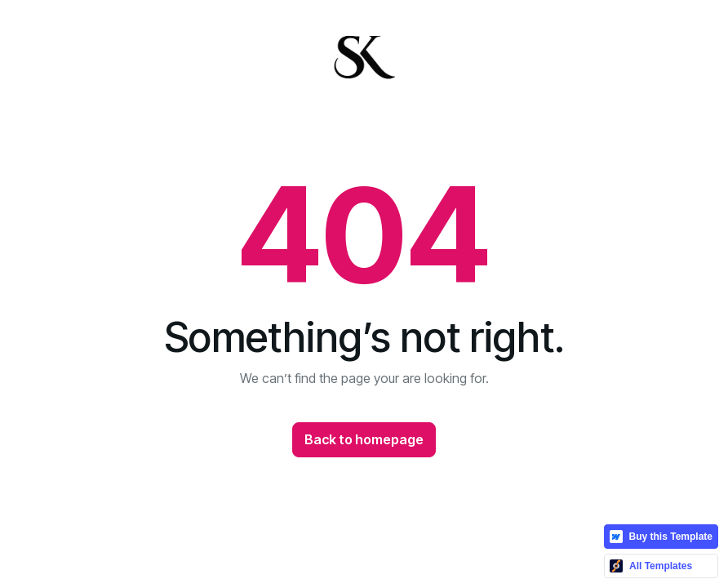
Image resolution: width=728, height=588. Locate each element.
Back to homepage (364, 439)
